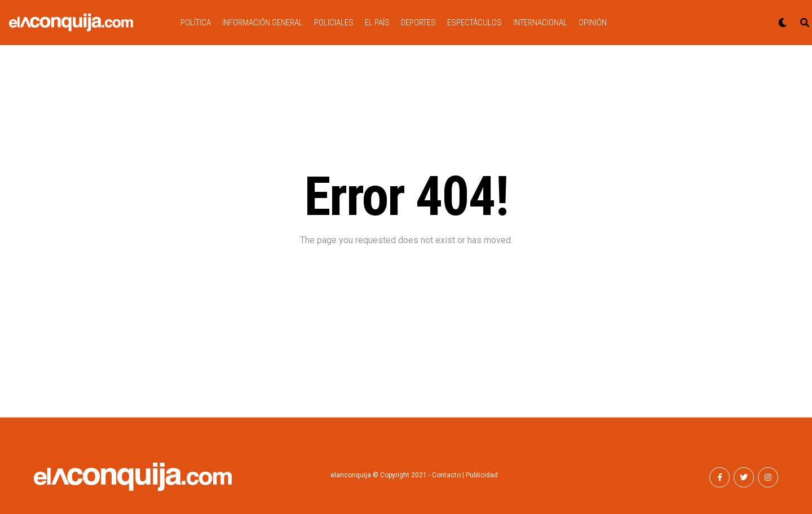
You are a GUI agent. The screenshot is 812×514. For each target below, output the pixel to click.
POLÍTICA (196, 23)
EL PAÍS (377, 23)
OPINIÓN (593, 23)
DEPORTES (418, 23)
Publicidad (482, 475)
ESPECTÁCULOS (475, 23)
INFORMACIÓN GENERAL (262, 23)
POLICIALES (334, 23)
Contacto (446, 475)
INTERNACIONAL (540, 23)
